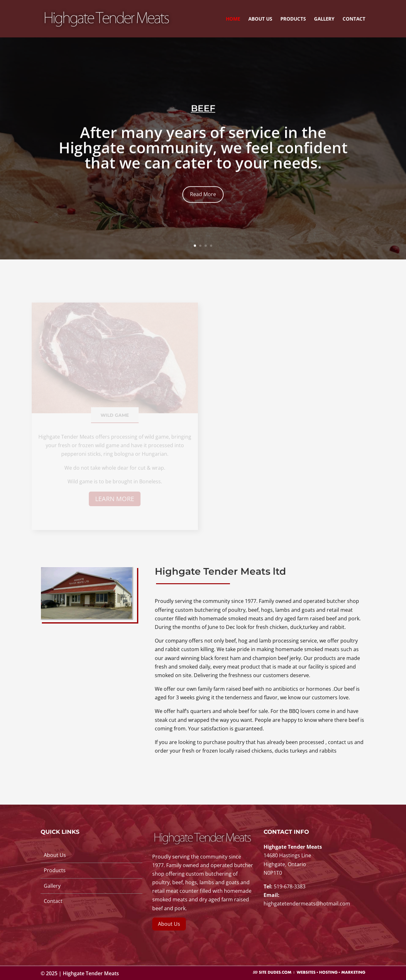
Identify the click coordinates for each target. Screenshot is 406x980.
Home (233, 19)
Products (293, 19)
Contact (354, 19)
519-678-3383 (290, 886)
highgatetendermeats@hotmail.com (307, 904)
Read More (203, 203)
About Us (260, 19)
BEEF (203, 117)
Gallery (324, 19)
